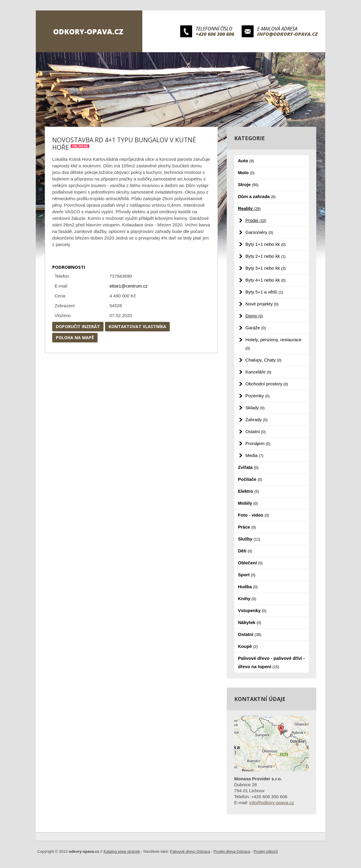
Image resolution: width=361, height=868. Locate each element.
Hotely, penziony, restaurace (274, 344)
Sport (247, 575)
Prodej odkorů (266, 851)
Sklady (255, 408)
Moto (246, 173)
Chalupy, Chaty (264, 360)
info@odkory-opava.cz (287, 34)
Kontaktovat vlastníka (137, 326)
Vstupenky (252, 610)
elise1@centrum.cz (129, 286)
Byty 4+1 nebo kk (266, 280)
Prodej (256, 220)
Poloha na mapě (75, 338)
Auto (246, 161)
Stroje (248, 184)
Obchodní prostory (267, 384)
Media (254, 455)
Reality (249, 208)
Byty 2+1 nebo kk (266, 256)
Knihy (247, 599)
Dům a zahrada (257, 196)
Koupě (248, 646)
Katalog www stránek (122, 851)
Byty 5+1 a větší (264, 292)
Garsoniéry (259, 232)
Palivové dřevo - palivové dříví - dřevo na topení (271, 662)
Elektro (249, 491)
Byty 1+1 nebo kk (266, 244)
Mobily (248, 503)
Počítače (250, 479)
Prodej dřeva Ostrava (232, 851)
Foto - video (254, 515)
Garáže (256, 328)
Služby (249, 539)
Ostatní (256, 431)
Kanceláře (259, 372)
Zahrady (257, 420)
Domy (254, 316)
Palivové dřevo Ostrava (190, 851)
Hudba (248, 587)
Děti (245, 551)
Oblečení (250, 563)
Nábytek (250, 622)
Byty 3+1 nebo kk (266, 268)
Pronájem (258, 443)
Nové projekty (262, 304)
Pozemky (258, 396)
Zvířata (248, 467)
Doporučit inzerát (78, 326)
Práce (247, 527)
